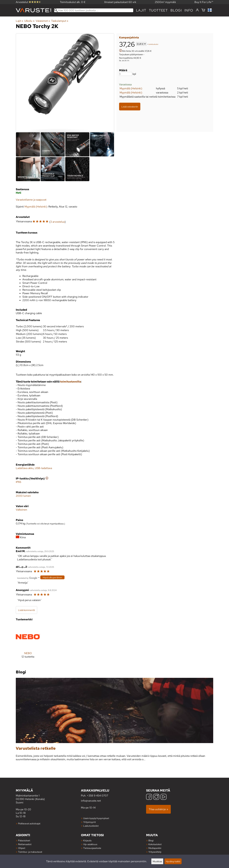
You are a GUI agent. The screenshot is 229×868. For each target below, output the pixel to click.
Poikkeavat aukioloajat (29, 823)
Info (189, 10)
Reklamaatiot (25, 844)
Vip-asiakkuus (90, 844)
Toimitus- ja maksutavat (30, 852)
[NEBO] (28, 644)
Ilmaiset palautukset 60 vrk (120, 2)
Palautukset (24, 840)
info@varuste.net (91, 801)
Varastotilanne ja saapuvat (31, 200)
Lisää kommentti (26, 610)
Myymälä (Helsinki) (131, 88)
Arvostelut (28, 2)
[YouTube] (164, 797)
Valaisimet (43, 21)
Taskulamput (60, 21)
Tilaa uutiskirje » (158, 809)
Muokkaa (157, 861)
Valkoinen (21, 510)
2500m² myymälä (165, 2)
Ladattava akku (25, 468)
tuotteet (158, 10)
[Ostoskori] (203, 10)
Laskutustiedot (91, 826)
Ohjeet (22, 848)
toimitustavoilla (70, 382)
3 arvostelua (57, 222)
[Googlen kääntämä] (27, 578)
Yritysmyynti (89, 822)
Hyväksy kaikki (173, 861)
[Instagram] (156, 797)
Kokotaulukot (155, 844)
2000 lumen (23, 496)
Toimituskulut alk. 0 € (73, 2)
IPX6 (19, 482)
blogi (176, 10)
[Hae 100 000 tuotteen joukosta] (94, 10)
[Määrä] (126, 74)
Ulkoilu (29, 21)
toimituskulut (153, 44)
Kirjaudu (87, 840)
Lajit (141, 10)
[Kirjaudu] (197, 10)
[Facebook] (149, 797)
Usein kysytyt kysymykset (96, 818)
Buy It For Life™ (204, 2)
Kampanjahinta (129, 37)
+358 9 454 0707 (97, 796)
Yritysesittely (155, 852)
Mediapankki (155, 848)
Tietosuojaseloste (92, 848)
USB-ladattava (43, 468)
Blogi (151, 840)
